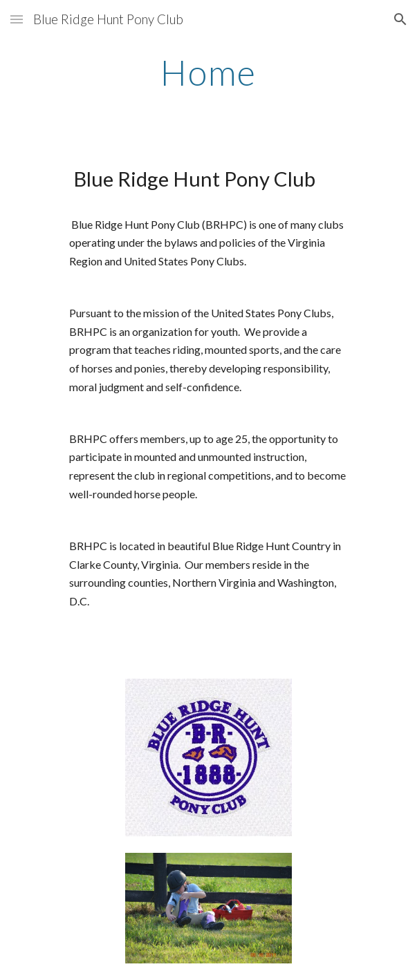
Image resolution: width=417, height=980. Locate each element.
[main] (208, 73)
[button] (17, 19)
